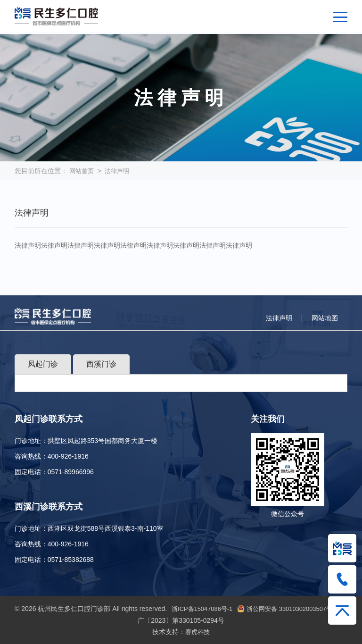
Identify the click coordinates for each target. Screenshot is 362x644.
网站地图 (325, 318)
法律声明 (120, 171)
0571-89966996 (71, 472)
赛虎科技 (197, 631)
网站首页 (82, 171)
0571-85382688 (71, 560)
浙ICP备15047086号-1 (206, 609)
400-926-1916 (68, 456)
